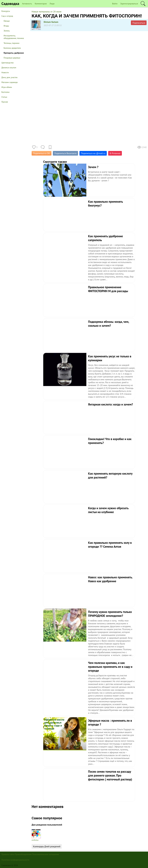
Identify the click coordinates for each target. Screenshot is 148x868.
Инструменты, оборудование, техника (14, 37)
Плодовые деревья (12, 58)
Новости (5, 72)
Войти (115, 4)
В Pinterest (115, 153)
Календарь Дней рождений (47, 846)
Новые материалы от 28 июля (46, 12)
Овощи (7, 21)
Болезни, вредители (12, 48)
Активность (27, 4)
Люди (52, 4)
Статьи (4, 97)
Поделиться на (93, 153)
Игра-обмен (7, 87)
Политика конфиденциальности (15, 860)
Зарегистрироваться (129, 4)
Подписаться (139, 23)
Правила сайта (8, 854)
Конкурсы (6, 11)
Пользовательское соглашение (46, 854)
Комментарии (41, 4)
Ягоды (6, 26)
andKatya (36, 835)
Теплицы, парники (11, 43)
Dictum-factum (51, 22)
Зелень (7, 31)
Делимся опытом (9, 68)
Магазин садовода (10, 82)
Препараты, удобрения (14, 53)
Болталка (5, 92)
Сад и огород (7, 16)
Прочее (5, 102)
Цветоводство (8, 63)
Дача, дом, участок (9, 77)
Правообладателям (23, 854)
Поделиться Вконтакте (65, 153)
